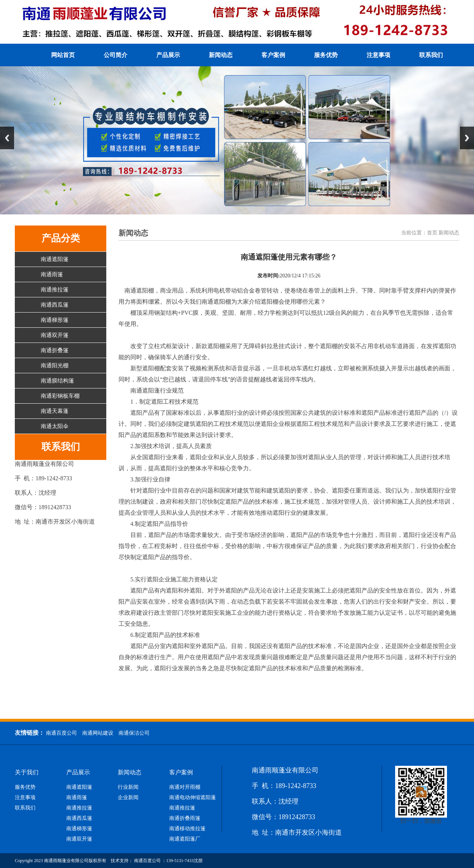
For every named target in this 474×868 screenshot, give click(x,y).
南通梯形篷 (55, 320)
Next (467, 138)
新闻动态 (221, 55)
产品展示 (168, 55)
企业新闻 (128, 798)
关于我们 (27, 772)
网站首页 (63, 55)
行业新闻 (128, 787)
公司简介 (116, 55)
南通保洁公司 (134, 733)
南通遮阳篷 (55, 259)
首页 (432, 233)
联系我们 (431, 55)
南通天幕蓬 (55, 411)
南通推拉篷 (55, 290)
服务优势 (326, 55)
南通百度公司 (61, 733)
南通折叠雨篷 (185, 818)
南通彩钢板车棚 (60, 396)
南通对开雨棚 (185, 787)
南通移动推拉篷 (187, 829)
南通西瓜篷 (55, 305)
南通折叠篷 (55, 350)
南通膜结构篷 (57, 381)
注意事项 (378, 55)
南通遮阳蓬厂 (185, 839)
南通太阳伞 (55, 426)
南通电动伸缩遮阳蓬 (193, 798)
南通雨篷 (52, 274)
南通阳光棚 (55, 365)
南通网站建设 (98, 733)
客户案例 (273, 55)
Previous (7, 138)
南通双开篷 (55, 335)
